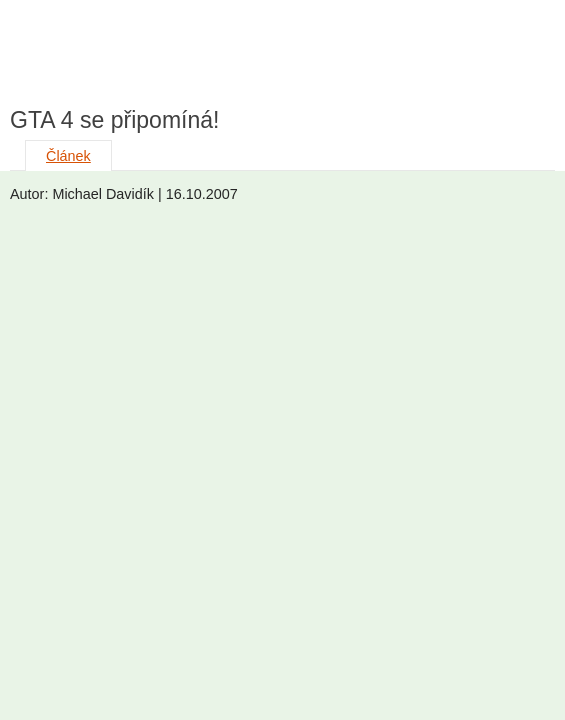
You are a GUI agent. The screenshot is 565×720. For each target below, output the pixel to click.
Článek (68, 156)
